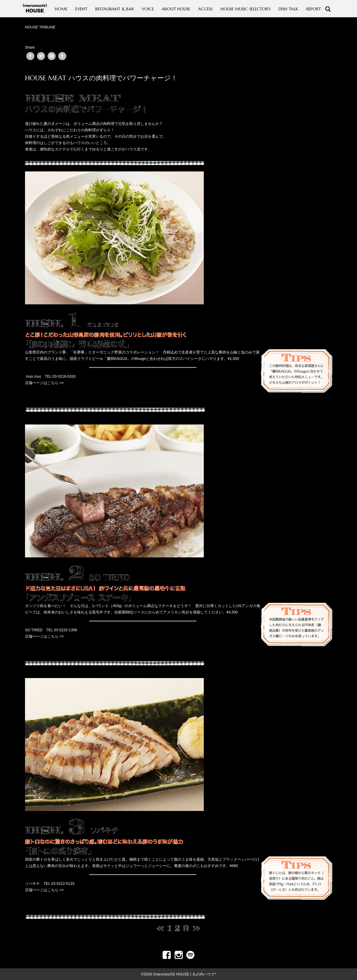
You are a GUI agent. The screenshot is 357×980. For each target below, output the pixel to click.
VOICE (148, 9)
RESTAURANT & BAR (115, 9)
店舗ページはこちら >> (44, 383)
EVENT (81, 9)
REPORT (314, 9)
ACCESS (205, 9)
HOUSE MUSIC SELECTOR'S (246, 9)
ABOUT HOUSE (176, 9)
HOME (61, 9)
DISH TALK (288, 9)
